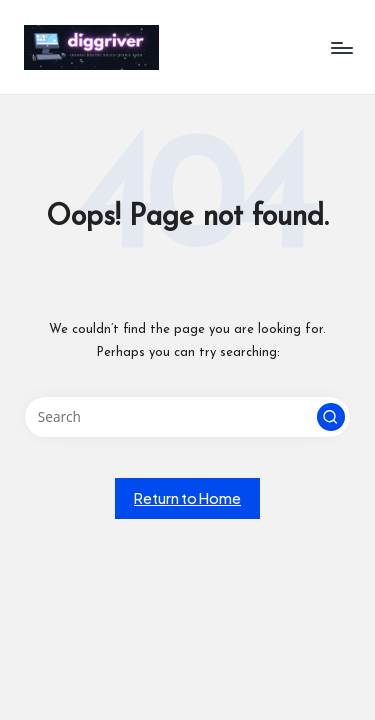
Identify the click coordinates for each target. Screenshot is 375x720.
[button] (331, 417)
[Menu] (341, 47)
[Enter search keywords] (187, 417)
